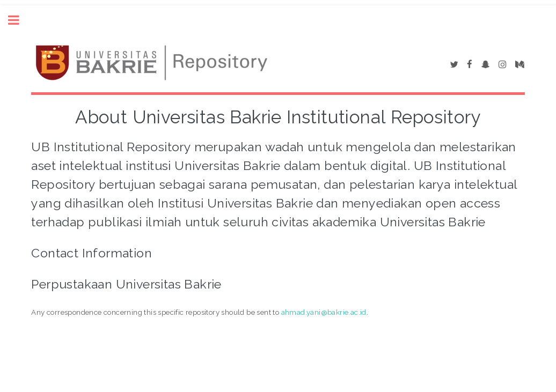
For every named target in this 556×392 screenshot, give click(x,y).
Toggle (19, 20)
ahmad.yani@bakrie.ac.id (324, 312)
